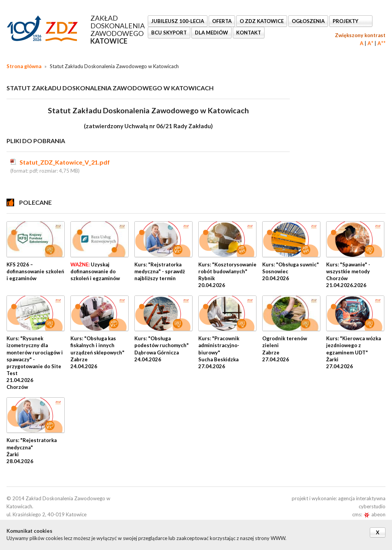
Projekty (346, 21)
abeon (374, 514)
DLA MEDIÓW (212, 33)
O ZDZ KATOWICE (262, 21)
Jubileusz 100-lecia (178, 21)
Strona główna (24, 66)
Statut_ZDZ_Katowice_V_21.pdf (65, 162)
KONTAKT (249, 33)
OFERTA (222, 21)
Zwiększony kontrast (360, 35)
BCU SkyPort (169, 33)
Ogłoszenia (308, 21)
